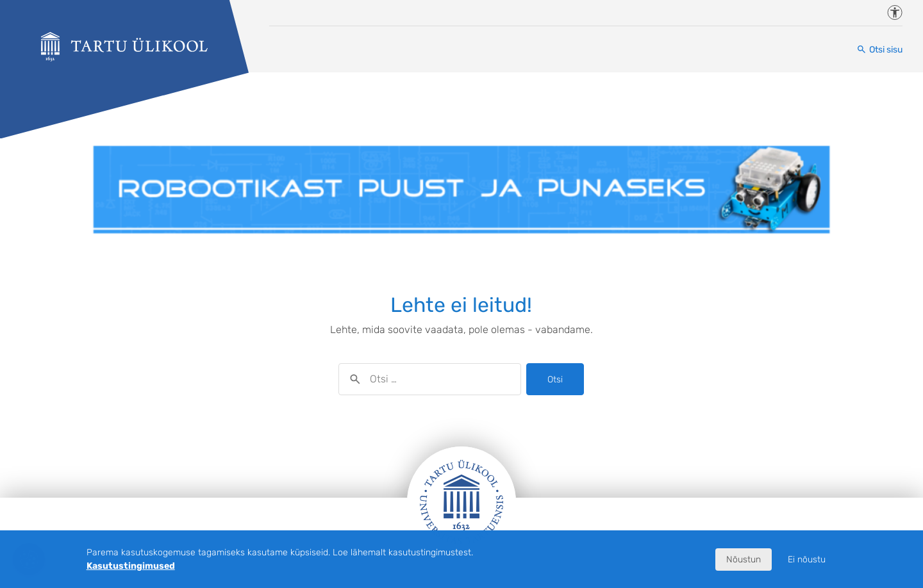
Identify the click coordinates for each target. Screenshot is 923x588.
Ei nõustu (807, 559)
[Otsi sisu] (879, 50)
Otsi (555, 380)
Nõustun (744, 559)
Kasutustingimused (131, 566)
